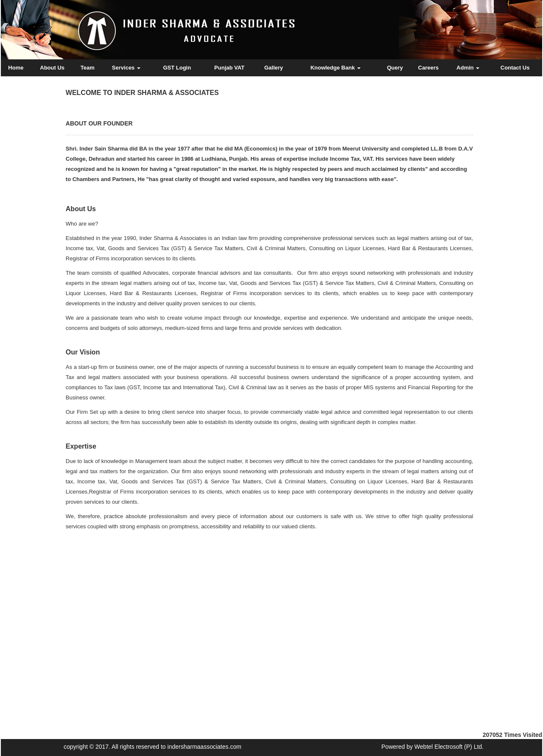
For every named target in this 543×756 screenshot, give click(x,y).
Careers (428, 68)
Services (126, 68)
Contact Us (515, 68)
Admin (468, 68)
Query (395, 68)
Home (16, 68)
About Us (52, 68)
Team (88, 68)
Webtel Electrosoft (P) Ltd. (449, 747)
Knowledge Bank (336, 68)
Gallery (274, 68)
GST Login (177, 68)
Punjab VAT (229, 68)
